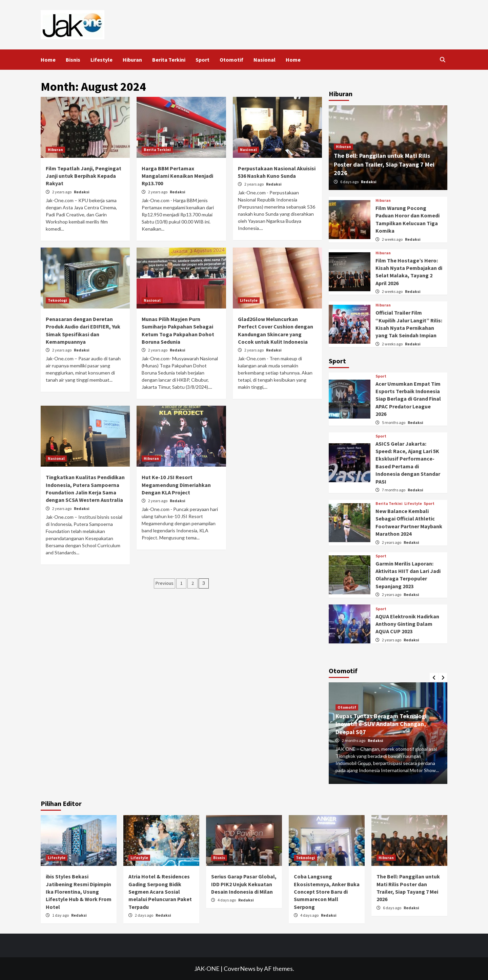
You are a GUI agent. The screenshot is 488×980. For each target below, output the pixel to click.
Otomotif (231, 60)
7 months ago (394, 490)
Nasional (265, 60)
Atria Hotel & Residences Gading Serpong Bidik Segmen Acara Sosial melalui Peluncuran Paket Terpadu (160, 892)
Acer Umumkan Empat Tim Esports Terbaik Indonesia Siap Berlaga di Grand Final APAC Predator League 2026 (408, 399)
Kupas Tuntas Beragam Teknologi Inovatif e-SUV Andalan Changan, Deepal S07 (381, 724)
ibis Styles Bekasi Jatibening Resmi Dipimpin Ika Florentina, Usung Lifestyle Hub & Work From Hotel (79, 892)
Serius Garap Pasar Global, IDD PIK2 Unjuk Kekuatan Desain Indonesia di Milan (244, 884)
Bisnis (73, 60)
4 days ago (227, 900)
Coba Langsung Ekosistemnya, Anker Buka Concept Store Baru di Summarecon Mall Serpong (327, 892)
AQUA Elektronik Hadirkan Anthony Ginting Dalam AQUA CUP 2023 (407, 624)
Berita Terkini (169, 60)
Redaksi (82, 192)
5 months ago (394, 422)
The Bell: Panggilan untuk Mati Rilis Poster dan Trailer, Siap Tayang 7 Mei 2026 (384, 164)
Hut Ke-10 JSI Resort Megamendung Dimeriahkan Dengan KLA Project (176, 485)
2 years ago (62, 192)
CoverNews (240, 968)
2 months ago (354, 740)
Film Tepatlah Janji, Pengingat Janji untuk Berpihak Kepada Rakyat (84, 176)
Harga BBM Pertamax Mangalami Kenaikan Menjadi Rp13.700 (177, 176)
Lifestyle (101, 60)
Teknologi (57, 300)
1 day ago (61, 915)
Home (48, 60)
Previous (165, 583)
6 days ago (350, 182)
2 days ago (144, 915)
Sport (202, 60)
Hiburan (132, 60)
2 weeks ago (393, 239)
